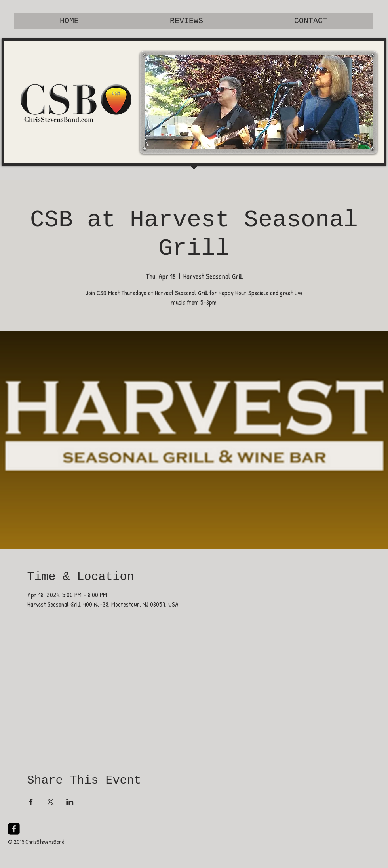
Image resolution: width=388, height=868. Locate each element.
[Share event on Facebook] (31, 802)
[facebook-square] (14, 829)
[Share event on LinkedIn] (70, 802)
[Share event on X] (50, 802)
